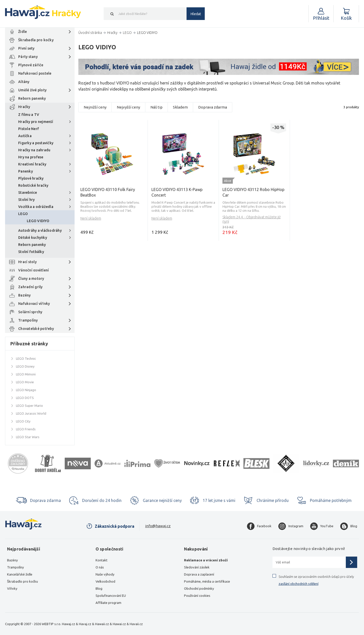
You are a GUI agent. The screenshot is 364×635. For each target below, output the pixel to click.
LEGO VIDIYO (38, 221)
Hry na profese (31, 157)
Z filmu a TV (29, 115)
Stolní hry (27, 200)
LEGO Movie (25, 382)
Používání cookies (197, 596)
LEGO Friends (26, 429)
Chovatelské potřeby (36, 329)
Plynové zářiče (31, 65)
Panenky (26, 171)
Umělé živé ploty (32, 90)
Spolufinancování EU (111, 596)
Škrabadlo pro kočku (22, 581)
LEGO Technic (26, 358)
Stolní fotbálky (31, 252)
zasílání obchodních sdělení (299, 584)
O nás (100, 567)
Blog (99, 588)
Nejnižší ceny (95, 107)
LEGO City (23, 421)
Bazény (25, 295)
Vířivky (12, 588)
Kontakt (101, 560)
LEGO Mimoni (26, 374)
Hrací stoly (27, 262)
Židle (22, 32)
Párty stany (28, 57)
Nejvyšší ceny (128, 107)
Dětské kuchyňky (33, 238)
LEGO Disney (25, 366)
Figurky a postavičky (36, 143)
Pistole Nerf (29, 129)
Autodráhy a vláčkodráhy (40, 230)
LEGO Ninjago (26, 390)
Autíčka (25, 136)
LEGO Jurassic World (31, 413)
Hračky (24, 107)
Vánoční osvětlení (33, 270)
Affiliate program (108, 603)
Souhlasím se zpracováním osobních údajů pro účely (316, 580)
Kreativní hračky (32, 164)
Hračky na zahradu (34, 150)
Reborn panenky (32, 98)
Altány (24, 82)
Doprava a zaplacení (199, 574)
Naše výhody (105, 574)
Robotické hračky (33, 185)
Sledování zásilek (197, 567)
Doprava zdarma (213, 107)
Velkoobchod (105, 581)
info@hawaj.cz (158, 526)
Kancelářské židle (20, 574)
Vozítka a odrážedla (36, 207)
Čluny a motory (31, 279)
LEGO (23, 214)
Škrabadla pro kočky (36, 40)
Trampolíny (28, 320)
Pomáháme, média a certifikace (207, 581)
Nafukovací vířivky (34, 304)
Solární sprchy (30, 312)
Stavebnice (28, 193)
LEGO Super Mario (29, 406)
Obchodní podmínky (199, 588)
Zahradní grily (30, 287)
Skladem (180, 107)
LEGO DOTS (25, 398)
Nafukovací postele (35, 73)
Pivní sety (26, 48)
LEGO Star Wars (28, 437)
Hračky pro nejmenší (36, 122)
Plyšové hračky (31, 178)
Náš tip (156, 107)
